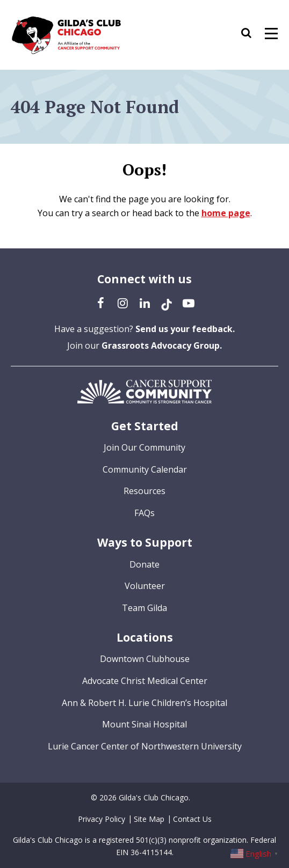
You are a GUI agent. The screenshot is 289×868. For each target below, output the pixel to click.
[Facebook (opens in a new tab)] (100, 303)
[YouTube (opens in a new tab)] (189, 303)
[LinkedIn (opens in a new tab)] (144, 303)
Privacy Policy (102, 819)
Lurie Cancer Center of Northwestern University (145, 746)
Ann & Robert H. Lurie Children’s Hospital (144, 703)
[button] (252, 35)
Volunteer (145, 586)
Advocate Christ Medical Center (145, 681)
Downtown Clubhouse (145, 659)
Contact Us (192, 819)
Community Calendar (145, 469)
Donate (144, 564)
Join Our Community (144, 447)
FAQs (144, 513)
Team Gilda (144, 608)
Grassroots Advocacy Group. (162, 345)
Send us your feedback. (185, 329)
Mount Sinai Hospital (144, 724)
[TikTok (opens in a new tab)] (167, 303)
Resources (144, 491)
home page (226, 213)
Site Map (149, 819)
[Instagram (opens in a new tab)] (122, 303)
